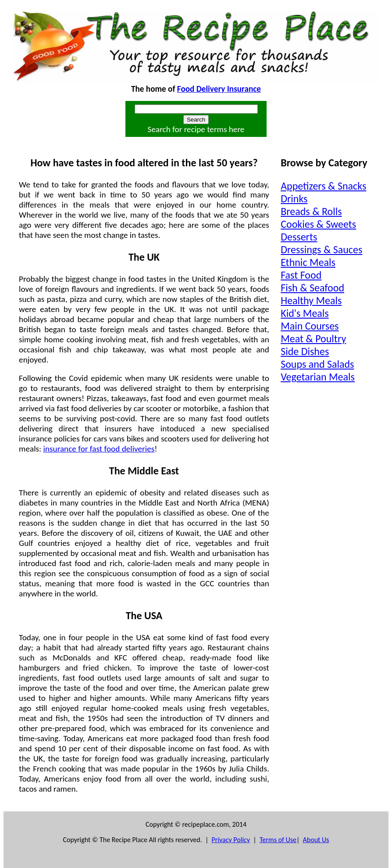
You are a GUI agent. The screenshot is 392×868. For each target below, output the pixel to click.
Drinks (294, 199)
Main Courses (310, 326)
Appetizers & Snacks (323, 186)
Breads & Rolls (311, 211)
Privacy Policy (231, 840)
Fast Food (301, 275)
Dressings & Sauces (321, 249)
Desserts (299, 237)
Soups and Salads (317, 364)
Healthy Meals (311, 300)
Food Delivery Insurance (219, 89)
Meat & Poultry (313, 339)
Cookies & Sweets (318, 224)
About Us (316, 840)
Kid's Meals (305, 313)
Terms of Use (278, 840)
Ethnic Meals (308, 262)
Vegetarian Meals (318, 377)
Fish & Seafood (312, 288)
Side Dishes (305, 351)
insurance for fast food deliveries (99, 449)
